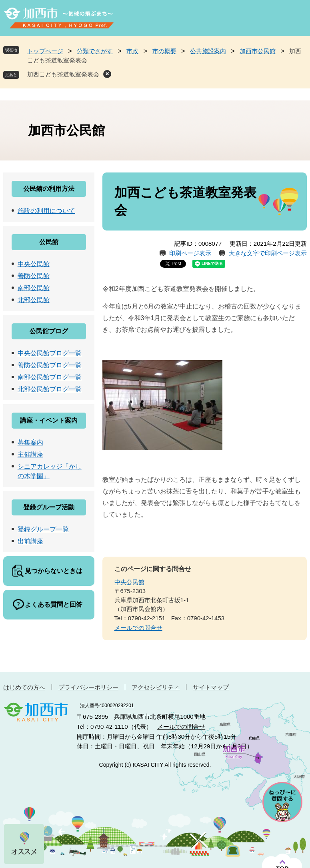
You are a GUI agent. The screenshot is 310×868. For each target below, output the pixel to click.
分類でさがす (95, 51)
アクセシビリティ (156, 687)
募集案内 (30, 442)
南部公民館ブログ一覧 (50, 377)
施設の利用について (46, 211)
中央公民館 (129, 582)
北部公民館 (34, 300)
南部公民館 (34, 288)
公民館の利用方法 (49, 189)
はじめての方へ (24, 687)
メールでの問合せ (138, 628)
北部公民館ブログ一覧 (50, 389)
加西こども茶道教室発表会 (63, 74)
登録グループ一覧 (43, 529)
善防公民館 (34, 276)
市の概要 (164, 51)
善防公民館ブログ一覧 (50, 365)
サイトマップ (211, 687)
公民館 (49, 242)
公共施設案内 (208, 51)
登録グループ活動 (49, 507)
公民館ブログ (49, 331)
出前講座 (30, 541)
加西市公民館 (258, 51)
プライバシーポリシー (88, 687)
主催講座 (30, 454)
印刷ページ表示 (190, 253)
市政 (132, 51)
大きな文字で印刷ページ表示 (268, 253)
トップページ (45, 51)
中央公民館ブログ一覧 (50, 353)
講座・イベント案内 (49, 420)
